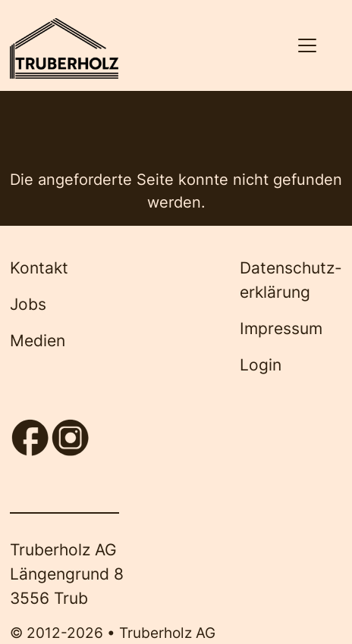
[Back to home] (64, 48)
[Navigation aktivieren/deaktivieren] (307, 45)
